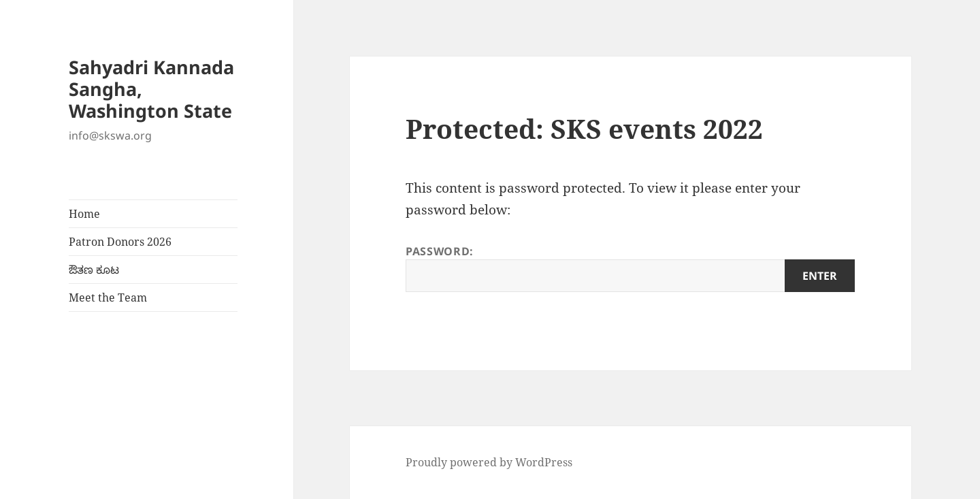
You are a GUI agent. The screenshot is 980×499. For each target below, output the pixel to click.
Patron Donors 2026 (120, 242)
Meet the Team (108, 297)
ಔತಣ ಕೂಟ (94, 270)
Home (84, 214)
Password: (630, 268)
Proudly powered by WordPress (489, 462)
